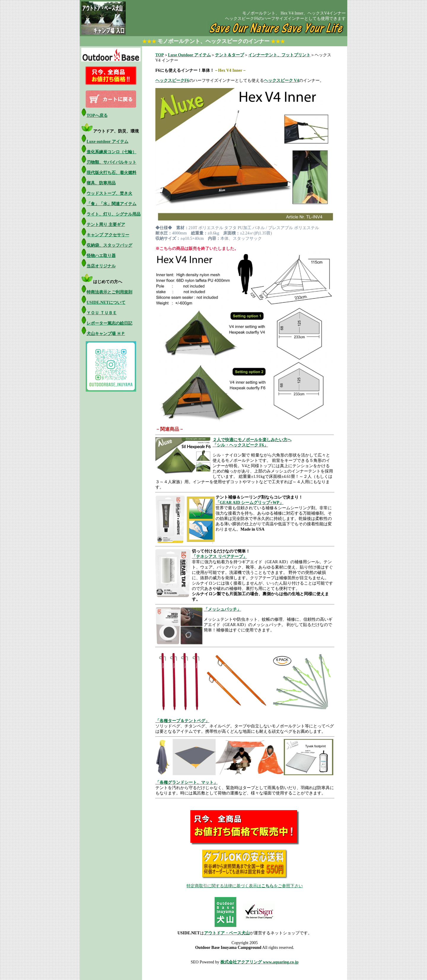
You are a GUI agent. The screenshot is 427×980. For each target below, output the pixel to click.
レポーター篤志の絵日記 (109, 323)
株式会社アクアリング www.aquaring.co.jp (259, 962)
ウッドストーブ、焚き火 (109, 193)
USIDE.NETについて (106, 303)
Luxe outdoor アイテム (107, 142)
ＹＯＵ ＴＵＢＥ (102, 313)
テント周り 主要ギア (106, 225)
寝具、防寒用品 (101, 183)
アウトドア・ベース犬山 (227, 933)
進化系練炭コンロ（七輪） (111, 152)
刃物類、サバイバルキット (111, 162)
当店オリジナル (101, 266)
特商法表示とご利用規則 (109, 292)
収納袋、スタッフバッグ (109, 245)
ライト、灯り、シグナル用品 (114, 214)
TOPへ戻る (97, 115)
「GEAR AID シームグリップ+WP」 (250, 503)
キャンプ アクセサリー (108, 235)
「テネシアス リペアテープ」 (219, 557)
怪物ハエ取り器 (101, 256)
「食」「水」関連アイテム (111, 204)
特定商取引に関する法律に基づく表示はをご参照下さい (245, 886)
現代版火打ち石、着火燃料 (111, 173)
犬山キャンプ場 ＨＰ (106, 334)
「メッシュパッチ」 (222, 609)
